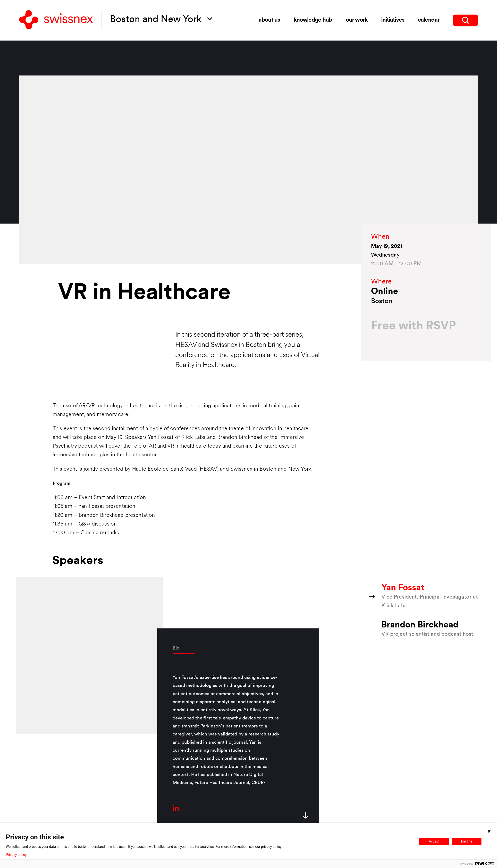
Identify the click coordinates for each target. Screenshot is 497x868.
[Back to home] (56, 20)
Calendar (429, 20)
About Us (269, 20)
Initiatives (393, 20)
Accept (434, 841)
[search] (465, 20)
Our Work (357, 20)
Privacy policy (16, 855)
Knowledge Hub (313, 20)
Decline (467, 841)
